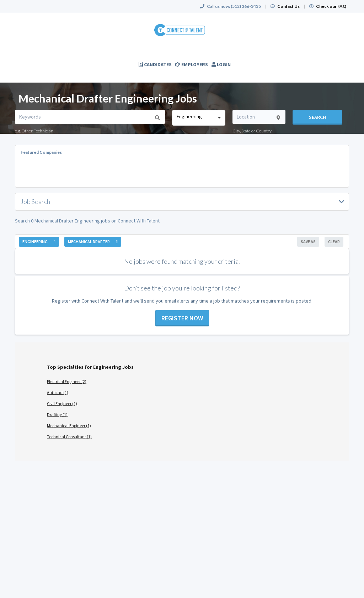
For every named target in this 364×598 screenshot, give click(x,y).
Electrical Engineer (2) (67, 381)
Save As (308, 242)
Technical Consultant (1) (69, 437)
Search (317, 117)
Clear (334, 242)
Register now (182, 318)
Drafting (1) (57, 415)
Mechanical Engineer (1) (69, 426)
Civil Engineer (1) (62, 403)
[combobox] (199, 118)
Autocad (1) (58, 392)
